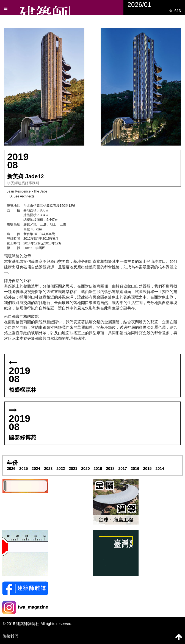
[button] (93, 87)
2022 (61, 469)
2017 (122, 469)
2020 (85, 469)
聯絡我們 (10, 636)
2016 (135, 469)
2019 (98, 469)
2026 (11, 469)
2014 (160, 469)
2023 (48, 469)
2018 (110, 469)
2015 (147, 469)
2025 (24, 469)
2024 (36, 469)
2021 (73, 469)
